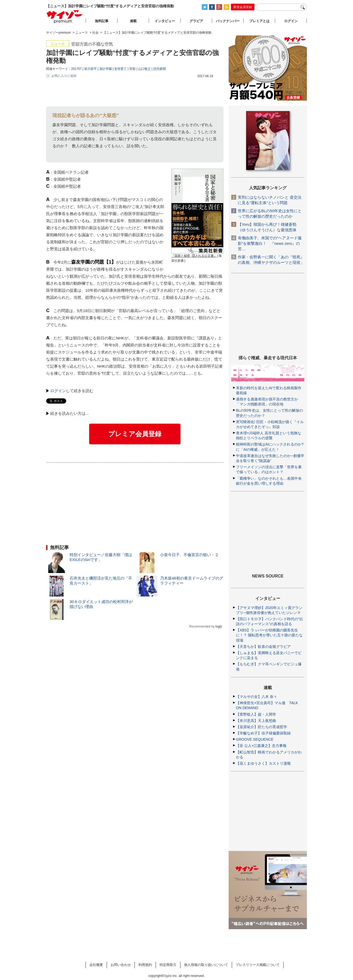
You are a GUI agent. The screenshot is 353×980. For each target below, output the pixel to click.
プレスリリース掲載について (258, 965)
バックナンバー (228, 21)
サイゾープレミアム (65, 17)
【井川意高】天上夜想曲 (256, 721)
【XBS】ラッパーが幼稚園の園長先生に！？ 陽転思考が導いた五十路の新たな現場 (269, 635)
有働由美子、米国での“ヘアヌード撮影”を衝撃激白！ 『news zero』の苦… (270, 243)
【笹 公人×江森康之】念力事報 (261, 746)
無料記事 (102, 21)
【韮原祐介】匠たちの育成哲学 (261, 727)
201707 (76, 69)
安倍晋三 (120, 69)
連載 (133, 21)
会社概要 (96, 965)
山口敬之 (144, 69)
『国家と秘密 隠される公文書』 (194, 256)
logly (219, 626)
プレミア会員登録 (135, 434)
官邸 (132, 69)
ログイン (58, 391)
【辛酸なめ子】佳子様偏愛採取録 (263, 733)
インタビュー (165, 21)
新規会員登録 (243, 7)
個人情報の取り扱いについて (206, 965)
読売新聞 (160, 69)
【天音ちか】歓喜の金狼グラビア (263, 647)
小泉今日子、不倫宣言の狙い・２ (189, 555)
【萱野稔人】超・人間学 (256, 714)
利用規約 (145, 965)
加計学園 (106, 69)
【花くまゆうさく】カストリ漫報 (263, 763)
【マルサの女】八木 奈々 (257, 697)
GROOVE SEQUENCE (255, 739)
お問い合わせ (121, 965)
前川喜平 (90, 69)
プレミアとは (259, 21)
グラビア (196, 21)
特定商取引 (168, 965)
